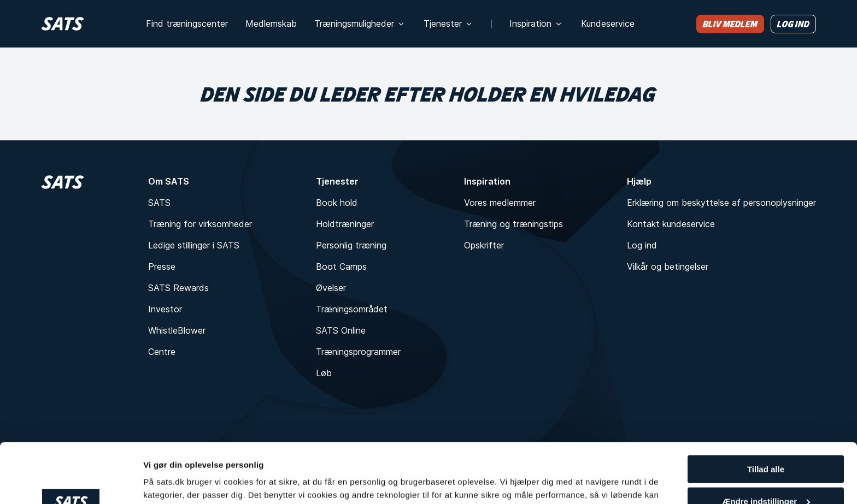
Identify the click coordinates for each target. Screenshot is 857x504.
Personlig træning (351, 245)
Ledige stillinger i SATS (194, 245)
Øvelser (331, 288)
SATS (159, 203)
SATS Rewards (178, 288)
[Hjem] (63, 24)
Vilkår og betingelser (668, 266)
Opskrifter (484, 245)
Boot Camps (341, 266)
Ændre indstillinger (766, 445)
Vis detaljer (165, 482)
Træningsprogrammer (358, 352)
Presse (162, 266)
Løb (324, 373)
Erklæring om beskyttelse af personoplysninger (721, 203)
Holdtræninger (345, 224)
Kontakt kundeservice (671, 224)
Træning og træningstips (513, 224)
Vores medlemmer (500, 203)
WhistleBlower (177, 330)
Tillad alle (766, 413)
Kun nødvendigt (766, 477)
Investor (165, 309)
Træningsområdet (352, 309)
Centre (162, 352)
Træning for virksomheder (200, 224)
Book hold (337, 203)
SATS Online (341, 330)
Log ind (642, 245)
